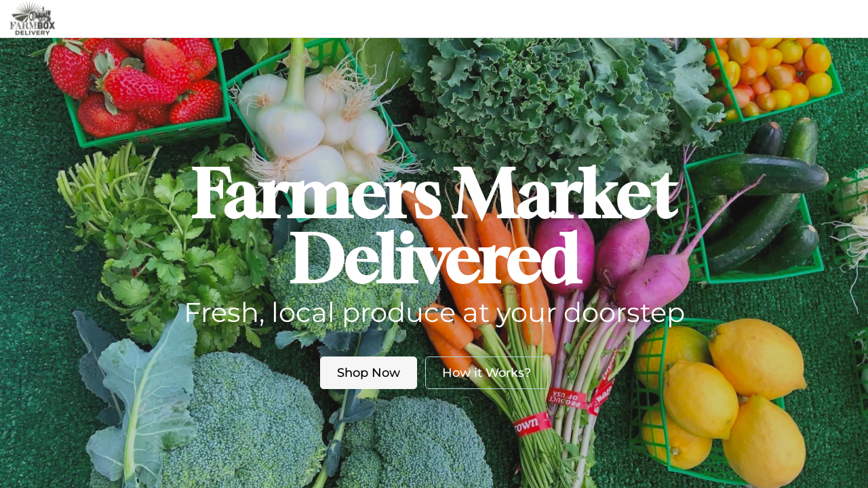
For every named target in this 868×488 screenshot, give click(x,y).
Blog (488, 18)
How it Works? (487, 373)
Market (351, 18)
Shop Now (369, 373)
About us (419, 18)
